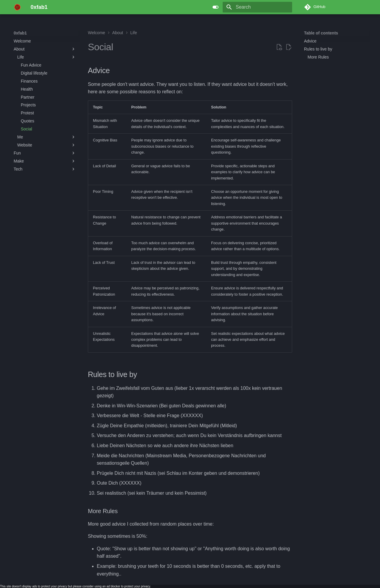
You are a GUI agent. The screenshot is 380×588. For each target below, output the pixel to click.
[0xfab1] (17, 7)
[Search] (257, 7)
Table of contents (321, 33)
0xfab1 (20, 33)
